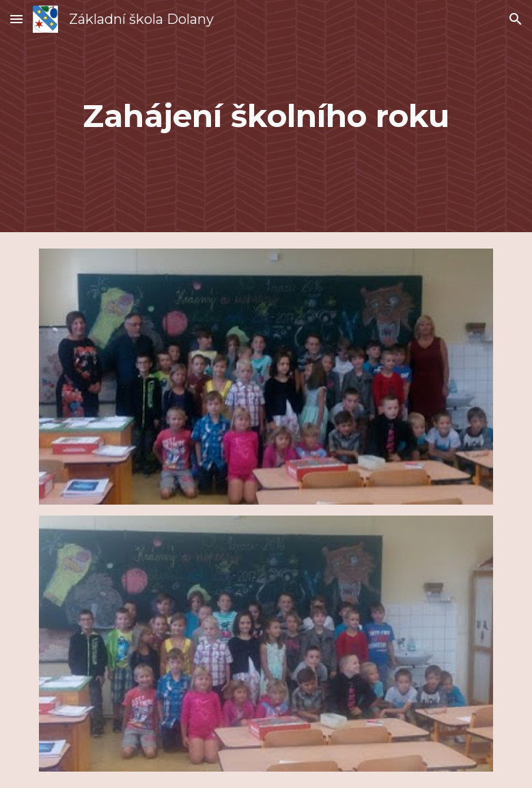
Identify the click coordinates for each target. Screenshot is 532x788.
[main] (266, 116)
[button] (16, 19)
